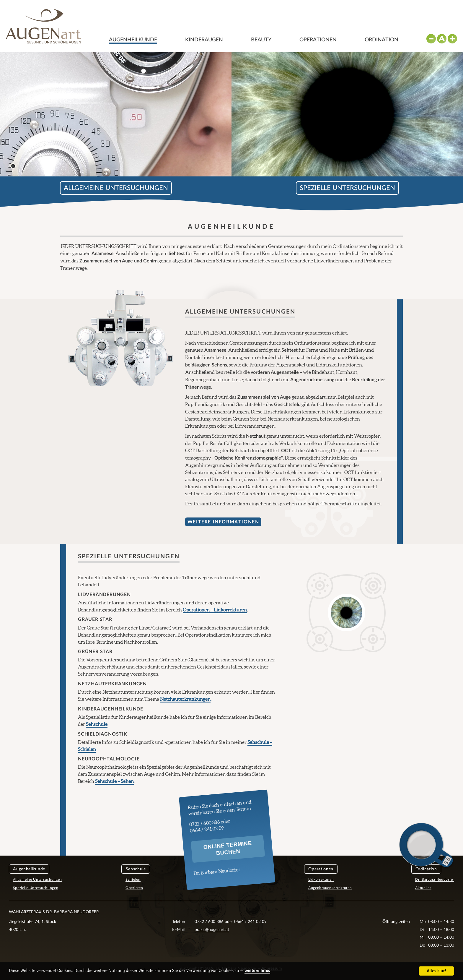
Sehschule (97, 724)
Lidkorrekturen (321, 880)
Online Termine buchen (228, 848)
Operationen (318, 40)
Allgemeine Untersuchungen (116, 188)
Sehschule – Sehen (114, 781)
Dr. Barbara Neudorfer (435, 880)
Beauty (261, 40)
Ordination (382, 40)
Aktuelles (423, 888)
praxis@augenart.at (212, 930)
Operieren (134, 888)
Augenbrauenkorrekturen (330, 888)
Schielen (133, 880)
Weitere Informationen (223, 522)
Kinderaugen (204, 40)
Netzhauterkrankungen (185, 699)
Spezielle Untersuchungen (347, 188)
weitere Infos (257, 971)
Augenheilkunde (133, 40)
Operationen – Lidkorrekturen (215, 610)
